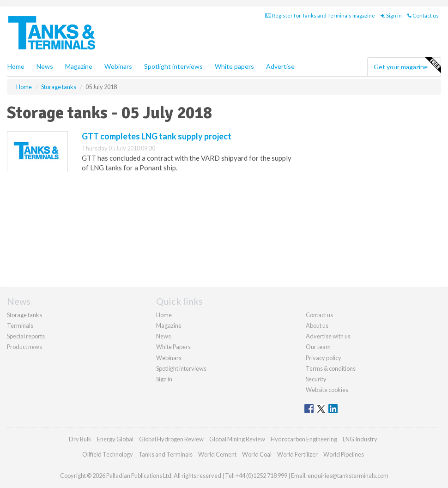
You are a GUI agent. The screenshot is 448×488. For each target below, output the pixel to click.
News (163, 336)
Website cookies (327, 390)
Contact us (423, 15)
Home (16, 66)
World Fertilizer (297, 454)
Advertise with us (328, 336)
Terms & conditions (331, 368)
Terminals (20, 325)
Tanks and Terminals (166, 454)
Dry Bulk (80, 439)
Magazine (79, 66)
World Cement (217, 454)
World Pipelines (344, 454)
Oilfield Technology (108, 454)
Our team (318, 347)
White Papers (173, 347)
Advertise (280, 66)
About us (317, 325)
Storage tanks (24, 315)
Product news (24, 347)
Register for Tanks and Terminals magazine (320, 15)
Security (316, 379)
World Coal (257, 454)
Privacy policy (324, 358)
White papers (234, 66)
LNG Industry (360, 439)
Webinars (118, 66)
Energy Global (115, 439)
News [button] (45, 66)
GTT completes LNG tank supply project (157, 136)
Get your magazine (407, 66)
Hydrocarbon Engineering (304, 439)
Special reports (26, 336)
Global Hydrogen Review (171, 439)
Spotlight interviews (173, 66)
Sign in (391, 15)
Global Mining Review (237, 439)
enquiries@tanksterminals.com (348, 476)
